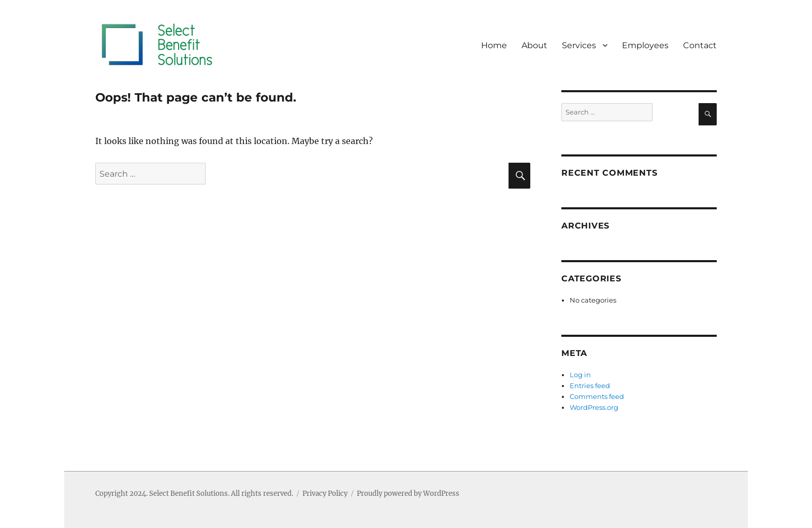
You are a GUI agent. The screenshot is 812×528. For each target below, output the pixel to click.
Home (494, 45)
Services (579, 45)
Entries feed (590, 386)
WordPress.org (594, 407)
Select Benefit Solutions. (189, 494)
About (534, 45)
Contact (700, 45)
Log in (580, 375)
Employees (645, 45)
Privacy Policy (325, 494)
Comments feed (597, 396)
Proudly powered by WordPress (408, 494)
